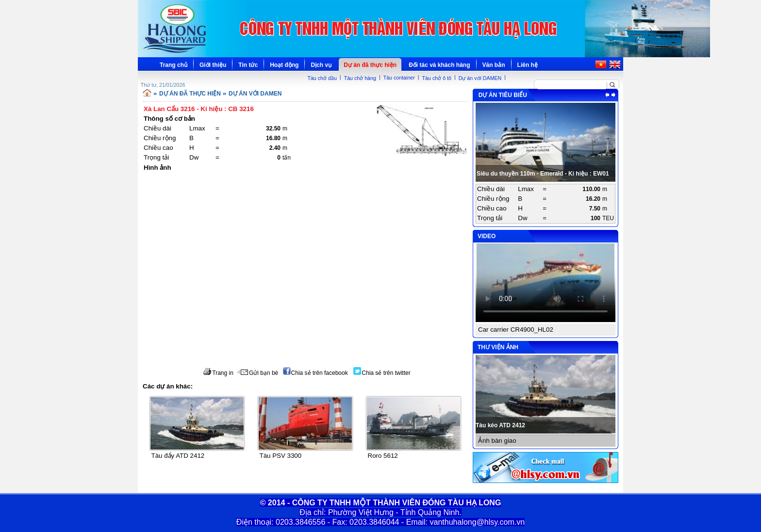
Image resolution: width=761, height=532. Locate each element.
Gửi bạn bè (257, 373)
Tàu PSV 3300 (281, 456)
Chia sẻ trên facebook (315, 373)
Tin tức (248, 65)
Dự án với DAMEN (480, 78)
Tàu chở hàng (360, 78)
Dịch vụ (321, 65)
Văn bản (494, 65)
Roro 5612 (383, 456)
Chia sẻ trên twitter (382, 373)
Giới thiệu (213, 65)
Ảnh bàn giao (497, 441)
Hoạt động (284, 65)
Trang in (218, 373)
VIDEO (487, 236)
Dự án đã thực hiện (370, 65)
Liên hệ (528, 65)
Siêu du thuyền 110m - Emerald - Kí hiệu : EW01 (543, 174)
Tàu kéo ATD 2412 (500, 425)
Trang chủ (174, 65)
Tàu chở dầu (322, 78)
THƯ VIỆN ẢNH (498, 347)
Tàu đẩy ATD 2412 (178, 456)
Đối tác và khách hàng (439, 65)
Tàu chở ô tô (437, 78)
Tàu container (399, 78)
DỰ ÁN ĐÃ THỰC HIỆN (190, 94)
